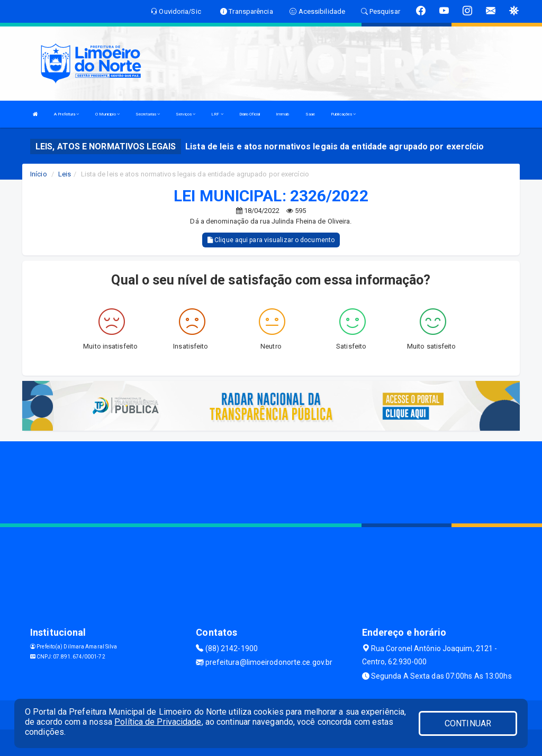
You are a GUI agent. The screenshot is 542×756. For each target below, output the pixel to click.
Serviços (186, 114)
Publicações (343, 114)
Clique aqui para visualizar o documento (271, 240)
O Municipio (107, 114)
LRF (217, 114)
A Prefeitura (66, 114)
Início (39, 174)
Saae (310, 114)
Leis (65, 174)
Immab (283, 114)
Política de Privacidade (158, 722)
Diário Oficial (250, 114)
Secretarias (148, 114)
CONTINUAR (468, 723)
